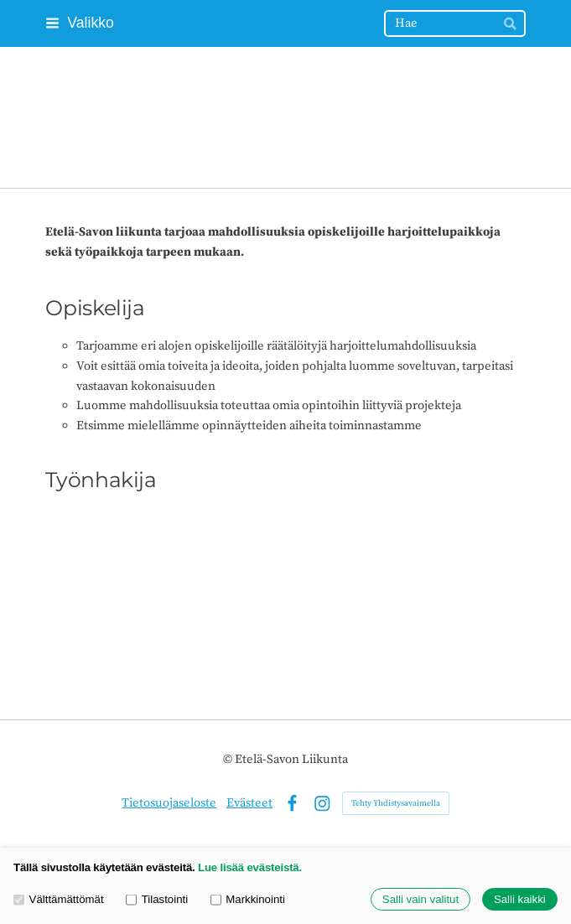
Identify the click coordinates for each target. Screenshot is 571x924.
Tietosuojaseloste (169, 803)
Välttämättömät (59, 899)
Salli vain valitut (420, 899)
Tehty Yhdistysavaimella (396, 803)
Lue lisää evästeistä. (250, 867)
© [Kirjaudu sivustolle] (229, 759)
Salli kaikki (520, 899)
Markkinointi (248, 899)
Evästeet (249, 803)
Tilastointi (157, 899)
